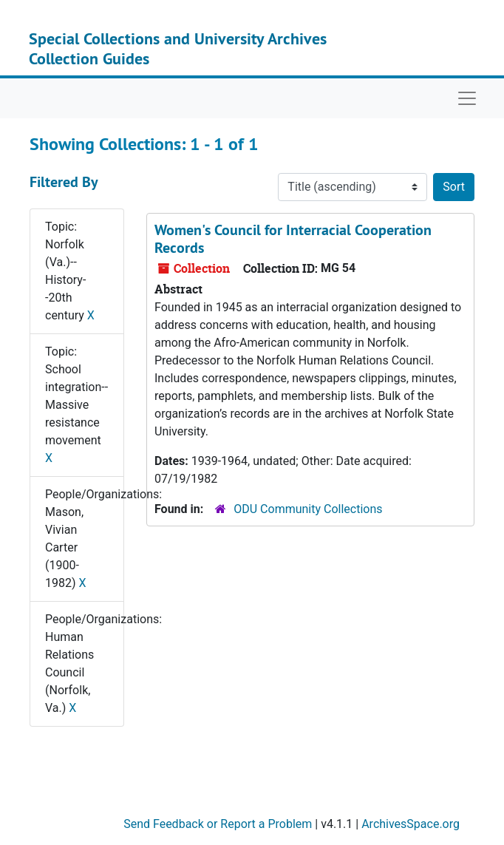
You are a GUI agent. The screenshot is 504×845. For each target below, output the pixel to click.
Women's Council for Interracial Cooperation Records (293, 239)
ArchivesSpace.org (411, 824)
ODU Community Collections (308, 509)
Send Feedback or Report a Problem (218, 824)
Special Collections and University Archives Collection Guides (178, 48)
